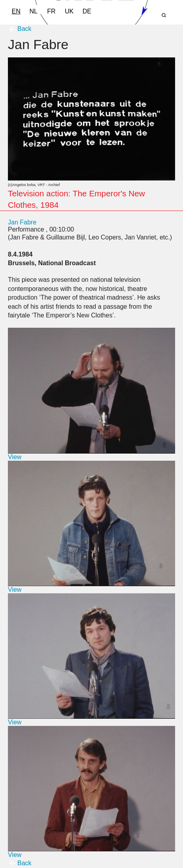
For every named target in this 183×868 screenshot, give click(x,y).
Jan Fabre (22, 222)
